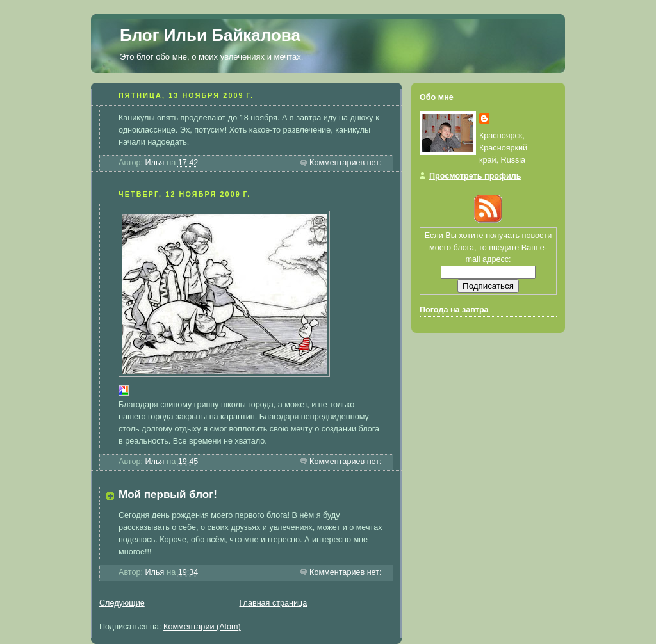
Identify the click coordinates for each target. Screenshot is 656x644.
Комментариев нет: (347, 163)
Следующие (122, 603)
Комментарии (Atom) (202, 627)
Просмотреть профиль (475, 176)
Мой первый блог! (168, 495)
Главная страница (273, 603)
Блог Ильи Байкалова (210, 35)
